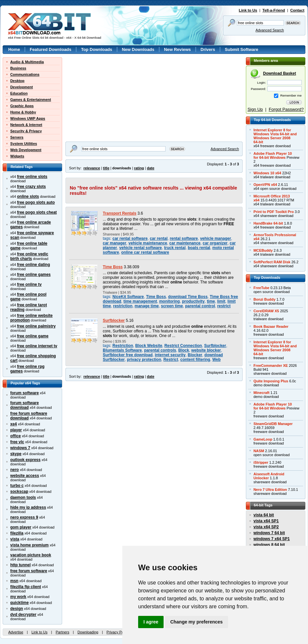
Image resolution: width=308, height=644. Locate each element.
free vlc (17, 442)
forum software (24, 393)
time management (140, 301)
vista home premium (29, 545)
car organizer (215, 243)
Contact (297, 10)
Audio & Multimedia (27, 62)
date (151, 168)
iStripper (261, 462)
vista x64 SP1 (266, 521)
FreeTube (261, 288)
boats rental (199, 248)
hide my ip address (28, 507)
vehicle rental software (141, 248)
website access (25, 476)
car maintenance (185, 243)
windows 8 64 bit (269, 545)
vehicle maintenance (148, 243)
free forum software (29, 571)
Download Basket (280, 73)
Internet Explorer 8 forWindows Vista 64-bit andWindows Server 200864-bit (275, 136)
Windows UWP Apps (28, 118)
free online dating (34, 265)
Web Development (26, 150)
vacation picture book (31, 555)
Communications (25, 74)
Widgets (17, 156)
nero (15, 470)
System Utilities (24, 144)
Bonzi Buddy (264, 299)
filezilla (17, 533)
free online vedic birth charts (29, 256)
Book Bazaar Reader (271, 326)
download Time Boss (188, 297)
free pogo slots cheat (37, 212)
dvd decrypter (23, 615)
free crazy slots (32, 187)
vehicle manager (215, 238)
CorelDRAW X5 (266, 311)
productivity (193, 301)
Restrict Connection (183, 346)
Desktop (17, 81)
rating (139, 168)
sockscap (19, 492)
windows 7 (20, 448)
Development (21, 87)
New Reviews (177, 49)
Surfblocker (114, 321)
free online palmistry (37, 326)
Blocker (195, 355)
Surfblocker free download (128, 355)
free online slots (32, 177)
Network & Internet (26, 125)
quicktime (19, 603)
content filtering (195, 360)
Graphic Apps (22, 106)
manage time (147, 306)
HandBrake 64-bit (268, 223)
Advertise (16, 632)
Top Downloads (96, 49)
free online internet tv (37, 346)
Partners (62, 632)
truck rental (175, 248)
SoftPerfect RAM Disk (272, 262)
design (17, 609)
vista (15, 539)
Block (184, 350)
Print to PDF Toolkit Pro (274, 212)
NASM (259, 451)
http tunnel (20, 565)
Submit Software (241, 49)
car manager (115, 243)
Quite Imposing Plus (271, 381)
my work (18, 597)
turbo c (17, 486)
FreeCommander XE (271, 365)
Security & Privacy (26, 131)
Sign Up (255, 109)
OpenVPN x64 (265, 185)
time (211, 301)
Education (19, 93)
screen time (172, 306)
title (106, 168)
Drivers (208, 49)
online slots (28, 196)
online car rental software (145, 252)
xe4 (14, 424)
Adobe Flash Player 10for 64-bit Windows (273, 155)
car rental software (130, 238)
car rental (159, 238)
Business (18, 68)
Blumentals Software (122, 350)
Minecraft (261, 393)
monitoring (170, 301)
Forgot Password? (286, 109)
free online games (34, 275)
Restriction (123, 346)
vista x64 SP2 (266, 527)
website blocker (206, 350)
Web (217, 360)
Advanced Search (270, 30)
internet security (170, 355)
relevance (92, 168)
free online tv (29, 284)
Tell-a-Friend (274, 10)
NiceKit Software (128, 297)
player (16, 430)
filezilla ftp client (26, 587)
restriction (123, 306)
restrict (224, 306)
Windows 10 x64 (267, 173)
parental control (200, 306)
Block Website (149, 346)
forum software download (24, 405)
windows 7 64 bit (269, 533)
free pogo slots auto (36, 202)
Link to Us (248, 10)
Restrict (171, 360)
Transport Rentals (120, 213)
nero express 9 (24, 517)
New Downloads (138, 49)
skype (16, 454)
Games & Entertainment (31, 100)
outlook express (25, 460)
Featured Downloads (51, 49)
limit (221, 301)
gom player (21, 527)
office (16, 436)
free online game (33, 336)
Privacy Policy (118, 632)
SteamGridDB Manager (273, 424)
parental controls (160, 350)
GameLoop (263, 439)
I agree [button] (151, 622)
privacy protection (144, 360)
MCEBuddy (263, 250)
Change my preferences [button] (196, 622)
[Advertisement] (95, 78)
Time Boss (113, 267)
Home (14, 49)
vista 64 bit (264, 515)
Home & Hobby (23, 112)
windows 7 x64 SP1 (272, 539)
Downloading (88, 632)
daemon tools (23, 497)
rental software (184, 238)
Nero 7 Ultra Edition (270, 490)
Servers (17, 137)
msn (14, 581)
